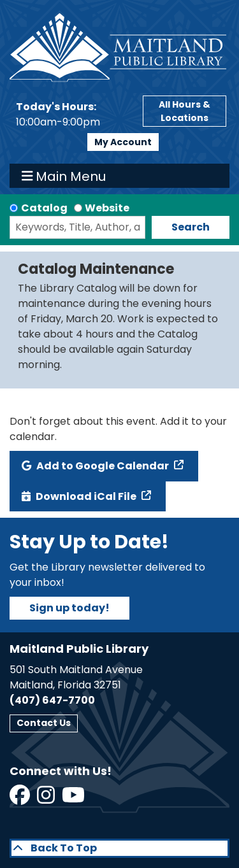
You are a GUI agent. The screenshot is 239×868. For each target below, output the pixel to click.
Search (191, 227)
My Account (123, 142)
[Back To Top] (119, 848)
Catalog (44, 208)
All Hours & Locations (185, 111)
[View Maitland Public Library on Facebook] (21, 799)
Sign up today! (69, 608)
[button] (73, 115)
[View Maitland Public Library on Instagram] (47, 799)
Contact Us (44, 723)
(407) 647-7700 (52, 700)
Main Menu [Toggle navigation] (64, 176)
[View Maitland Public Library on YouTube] (74, 799)
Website (107, 208)
